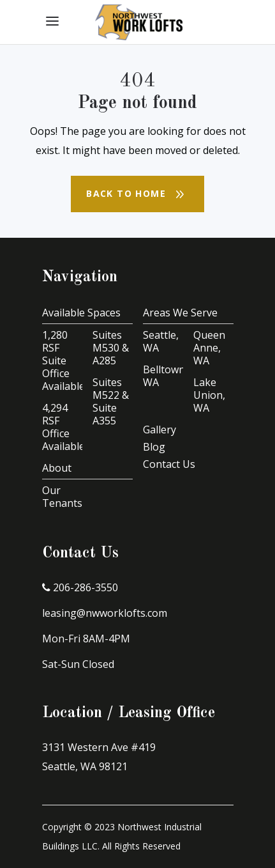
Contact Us (169, 464)
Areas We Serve (180, 313)
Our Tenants (62, 497)
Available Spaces (81, 313)
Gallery (160, 430)
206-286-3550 (80, 587)
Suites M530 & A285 (111, 348)
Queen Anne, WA (209, 348)
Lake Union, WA (209, 395)
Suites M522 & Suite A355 (111, 401)
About (57, 468)
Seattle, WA (161, 341)
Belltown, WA (165, 376)
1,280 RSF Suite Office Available (63, 360)
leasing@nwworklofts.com (105, 613)
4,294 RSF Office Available (63, 427)
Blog (154, 447)
